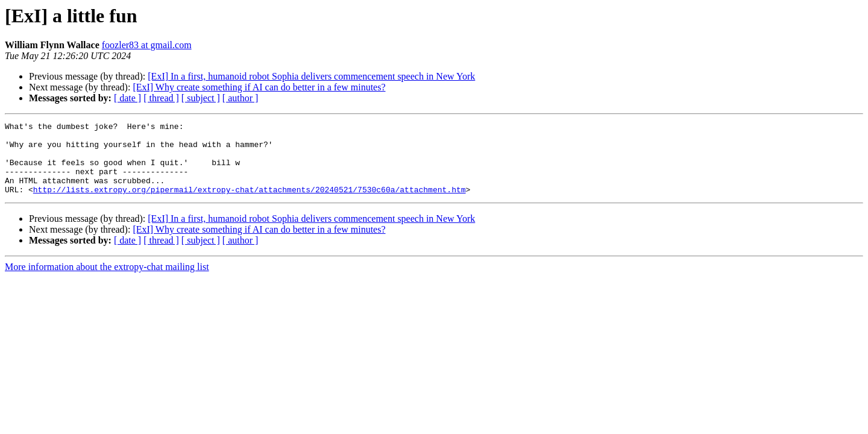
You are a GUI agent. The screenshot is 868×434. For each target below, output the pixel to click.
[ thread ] (161, 98)
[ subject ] (201, 98)
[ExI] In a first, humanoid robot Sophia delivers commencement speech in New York (311, 76)
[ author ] (241, 98)
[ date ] (127, 98)
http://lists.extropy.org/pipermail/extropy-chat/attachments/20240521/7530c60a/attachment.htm (250, 204)
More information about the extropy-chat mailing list (107, 281)
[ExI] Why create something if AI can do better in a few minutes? (259, 87)
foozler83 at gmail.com (147, 45)
